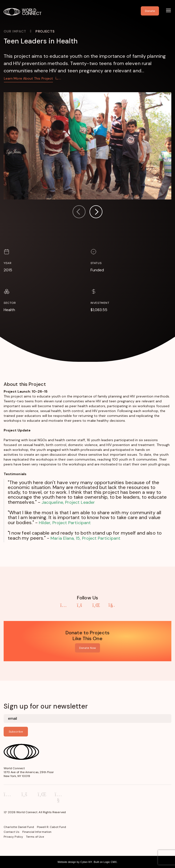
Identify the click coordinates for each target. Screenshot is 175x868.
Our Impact (15, 31)
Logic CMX (110, 862)
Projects (45, 31)
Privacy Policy (13, 837)
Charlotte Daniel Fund (19, 827)
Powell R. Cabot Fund (51, 827)
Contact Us (12, 832)
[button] (96, 212)
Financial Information (37, 832)
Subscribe (16, 732)
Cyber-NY (86, 862)
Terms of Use (35, 837)
